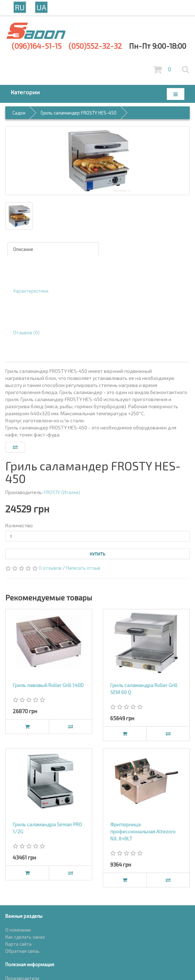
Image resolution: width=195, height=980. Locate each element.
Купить (97, 554)
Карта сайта (18, 944)
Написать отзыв (83, 568)
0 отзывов (50, 568)
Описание (23, 249)
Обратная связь (22, 951)
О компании (18, 930)
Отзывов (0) (26, 333)
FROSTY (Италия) (62, 492)
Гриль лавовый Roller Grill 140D (48, 685)
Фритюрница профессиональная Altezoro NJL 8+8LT (143, 831)
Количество (19, 525)
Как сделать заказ (25, 937)
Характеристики (31, 291)
